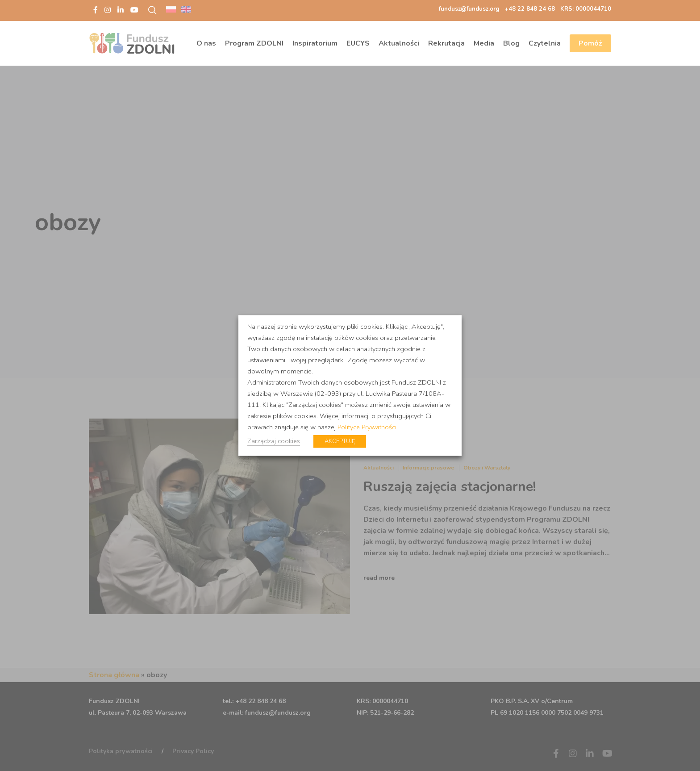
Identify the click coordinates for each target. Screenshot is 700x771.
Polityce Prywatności (367, 427)
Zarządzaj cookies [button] (274, 441)
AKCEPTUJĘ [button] (340, 441)
